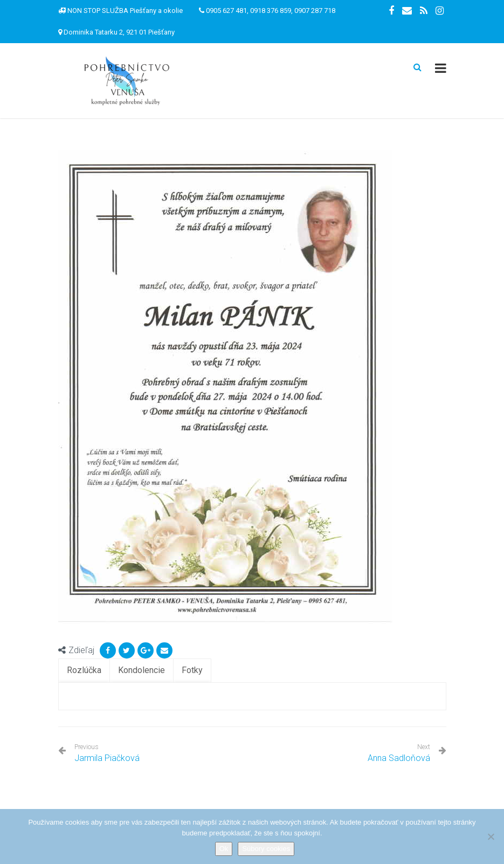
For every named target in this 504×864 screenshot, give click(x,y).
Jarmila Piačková (107, 753)
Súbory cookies (266, 849)
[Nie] (491, 836)
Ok (224, 849)
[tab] (84, 671)
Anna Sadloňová (399, 758)
